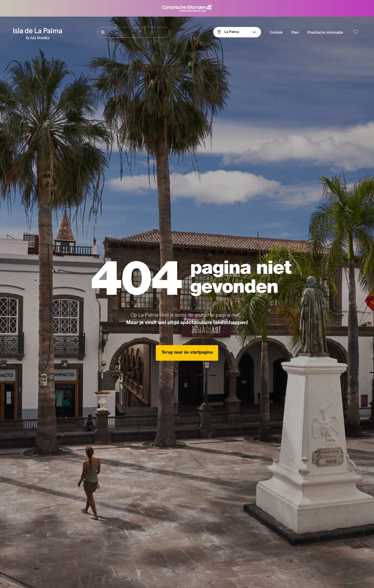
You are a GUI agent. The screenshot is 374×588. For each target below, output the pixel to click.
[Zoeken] (134, 32)
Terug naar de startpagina (187, 353)
